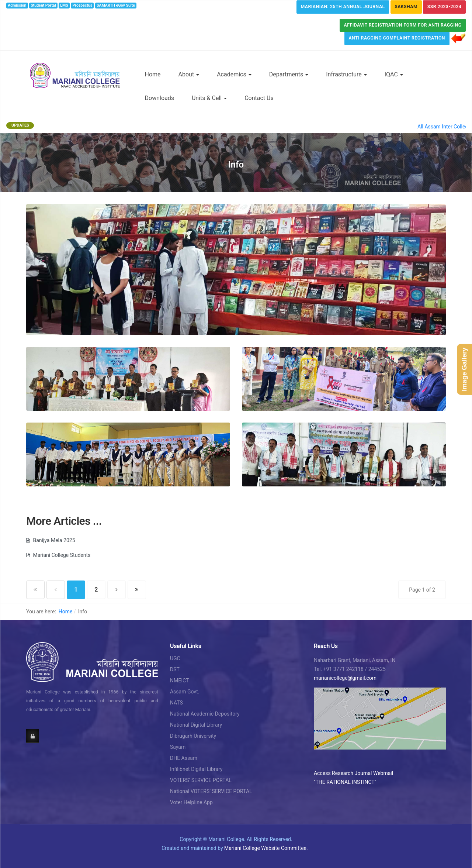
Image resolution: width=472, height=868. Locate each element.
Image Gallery (464, 369)
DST (175, 669)
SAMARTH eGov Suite (116, 5)
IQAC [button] (394, 74)
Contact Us (259, 98)
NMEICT (179, 681)
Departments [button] (289, 74)
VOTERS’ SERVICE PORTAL (201, 780)
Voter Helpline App (191, 802)
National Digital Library (196, 725)
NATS (176, 703)
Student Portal (43, 5)
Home (153, 74)
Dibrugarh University (193, 736)
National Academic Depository (205, 714)
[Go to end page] (137, 590)
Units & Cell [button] (209, 98)
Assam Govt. (185, 692)
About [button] (189, 74)
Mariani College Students (61, 555)
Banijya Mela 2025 (53, 540)
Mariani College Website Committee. (266, 848)
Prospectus (83, 5)
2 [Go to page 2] (96, 590)
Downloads (159, 98)
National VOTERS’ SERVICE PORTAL (211, 791)
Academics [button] (234, 74)
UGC (175, 658)
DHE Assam (184, 758)
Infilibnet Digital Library (196, 769)
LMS (64, 5)
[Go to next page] (117, 590)
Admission (17, 5)
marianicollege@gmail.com (345, 678)
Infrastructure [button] (346, 74)
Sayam (178, 747)
